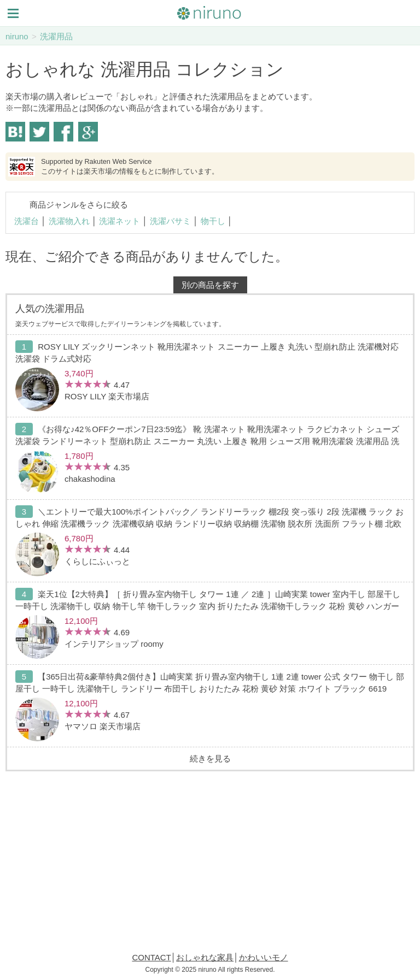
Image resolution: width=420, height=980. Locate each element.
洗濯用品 (56, 36)
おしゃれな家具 (205, 957)
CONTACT (151, 957)
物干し (213, 221)
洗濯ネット (119, 221)
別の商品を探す (210, 285)
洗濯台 (27, 221)
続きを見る (210, 758)
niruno (17, 36)
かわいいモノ (264, 957)
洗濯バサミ (170, 221)
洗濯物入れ (69, 221)
